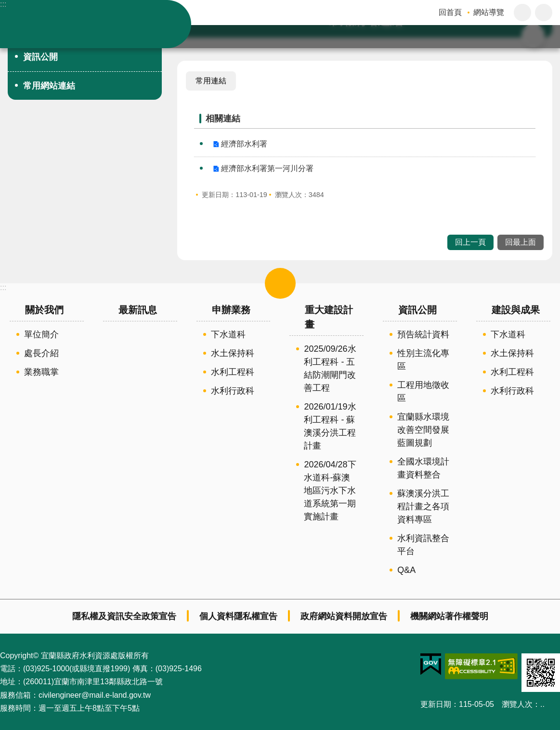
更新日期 (436, 704)
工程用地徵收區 (423, 392)
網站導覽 (489, 12)
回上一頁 (470, 242)
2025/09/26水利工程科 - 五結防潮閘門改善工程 (330, 368)
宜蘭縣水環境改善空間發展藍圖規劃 (423, 430)
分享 (544, 13)
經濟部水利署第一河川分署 (267, 168)
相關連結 (223, 119)
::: (3, 4)
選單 (280, 283)
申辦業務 (231, 310)
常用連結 (211, 81)
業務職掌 (41, 372)
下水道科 (228, 334)
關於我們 (44, 310)
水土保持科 (233, 353)
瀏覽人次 (517, 704)
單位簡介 (41, 334)
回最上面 (521, 242)
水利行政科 (233, 391)
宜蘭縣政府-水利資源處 (101, 24)
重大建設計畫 (329, 317)
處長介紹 (41, 353)
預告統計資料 (423, 334)
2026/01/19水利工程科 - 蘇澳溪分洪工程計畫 (330, 426)
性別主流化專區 (423, 360)
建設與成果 (516, 310)
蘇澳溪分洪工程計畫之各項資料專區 (423, 506)
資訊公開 (40, 57)
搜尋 (544, 37)
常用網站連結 (49, 86)
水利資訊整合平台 (423, 545)
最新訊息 (138, 310)
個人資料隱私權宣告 (238, 616)
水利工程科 (233, 372)
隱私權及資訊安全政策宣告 (124, 616)
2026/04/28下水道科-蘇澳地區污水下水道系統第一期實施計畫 (330, 491)
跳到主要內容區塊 (5, 5)
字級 (522, 13)
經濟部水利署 (244, 144)
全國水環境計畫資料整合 (423, 468)
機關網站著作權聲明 (449, 616)
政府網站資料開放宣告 (344, 616)
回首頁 (450, 12)
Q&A (406, 570)
